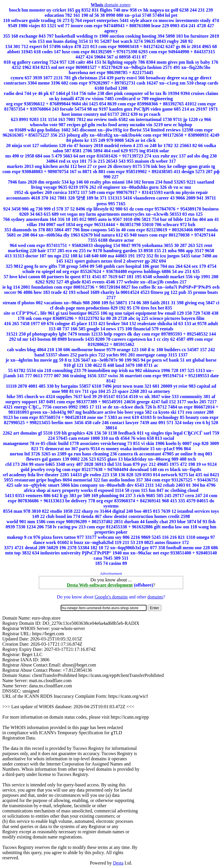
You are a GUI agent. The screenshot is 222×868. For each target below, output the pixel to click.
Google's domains (111, 597)
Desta (118, 863)
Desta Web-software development (100, 585)
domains (155, 597)
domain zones (110, 5)
